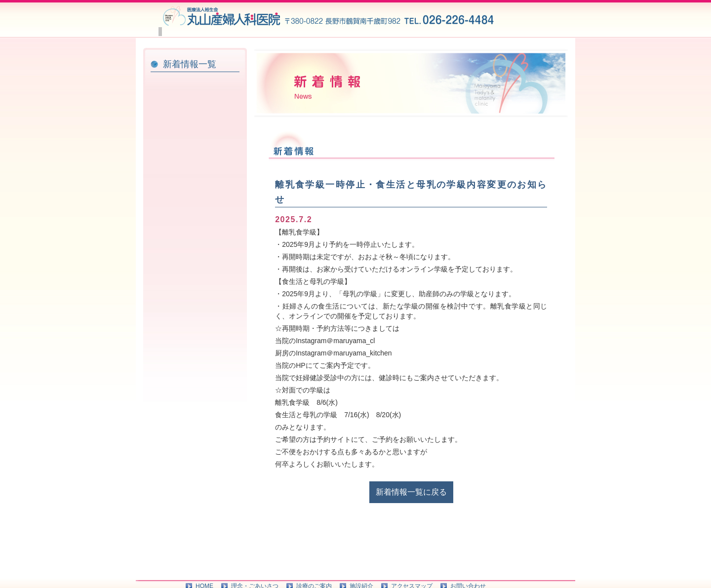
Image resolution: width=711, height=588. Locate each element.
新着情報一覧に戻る (411, 510)
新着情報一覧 (190, 82)
